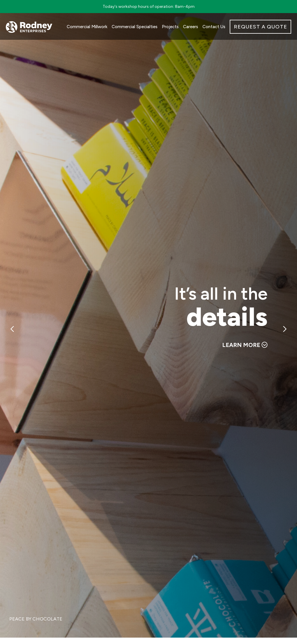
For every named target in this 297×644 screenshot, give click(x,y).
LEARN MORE (245, 345)
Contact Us (214, 27)
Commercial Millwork (87, 27)
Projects (170, 27)
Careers (191, 27)
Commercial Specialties (135, 27)
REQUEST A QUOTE (260, 27)
